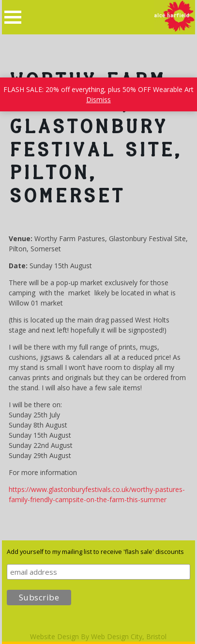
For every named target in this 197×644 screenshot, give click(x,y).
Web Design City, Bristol (129, 636)
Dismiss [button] (98, 100)
